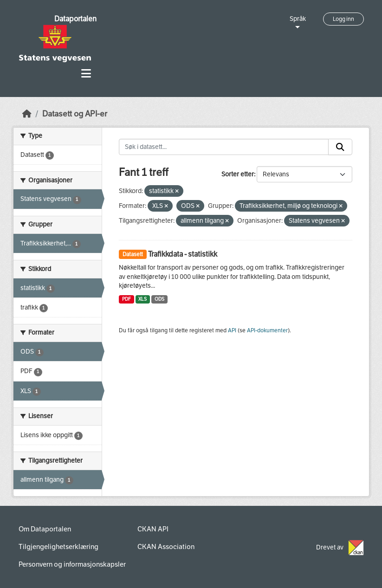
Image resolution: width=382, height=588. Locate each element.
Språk (298, 19)
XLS (142, 299)
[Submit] (340, 147)
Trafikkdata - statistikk (183, 254)
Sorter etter (238, 174)
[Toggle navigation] (86, 74)
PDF (126, 299)
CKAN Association (166, 547)
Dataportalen (75, 19)
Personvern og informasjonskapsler (72, 564)
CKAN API (153, 529)
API (232, 330)
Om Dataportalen (45, 529)
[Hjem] (27, 114)
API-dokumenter (267, 330)
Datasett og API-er (75, 114)
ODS (159, 299)
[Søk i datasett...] (224, 147)
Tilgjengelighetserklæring (58, 547)
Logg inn (343, 19)
